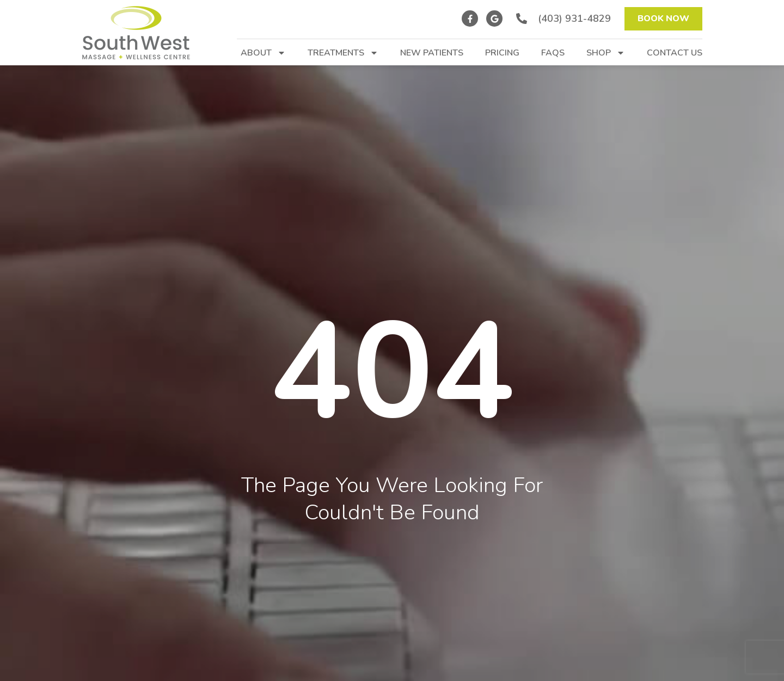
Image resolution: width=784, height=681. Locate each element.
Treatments (343, 53)
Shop (606, 53)
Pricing (502, 53)
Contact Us (675, 53)
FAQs (553, 53)
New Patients (432, 53)
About (263, 53)
